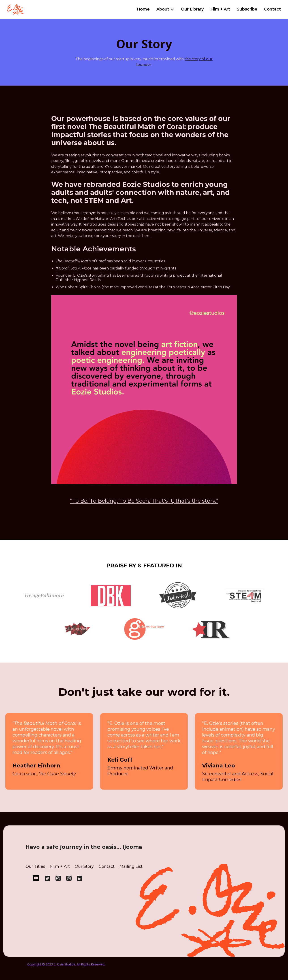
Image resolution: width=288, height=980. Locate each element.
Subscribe (247, 9)
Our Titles (35, 866)
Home (143, 9)
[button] (165, 9)
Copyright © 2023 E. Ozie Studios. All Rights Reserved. (66, 964)
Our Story (84, 866)
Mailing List (131, 866)
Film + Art (220, 9)
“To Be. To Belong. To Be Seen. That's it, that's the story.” (144, 501)
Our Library (192, 9)
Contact (272, 9)
